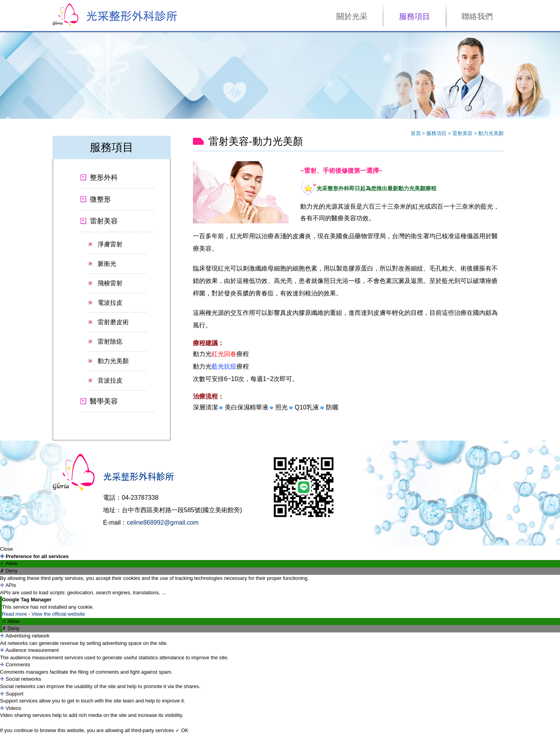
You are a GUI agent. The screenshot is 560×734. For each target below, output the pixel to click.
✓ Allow (9, 563)
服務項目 (415, 16)
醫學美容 (104, 401)
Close (6, 549)
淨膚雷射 (110, 244)
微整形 (100, 199)
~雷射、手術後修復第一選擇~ (341, 171)
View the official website (58, 614)
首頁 (416, 133)
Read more (15, 614)
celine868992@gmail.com (163, 522)
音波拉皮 (110, 380)
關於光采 (352, 16)
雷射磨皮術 (113, 322)
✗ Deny (9, 571)
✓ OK (182, 730)
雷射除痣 (110, 342)
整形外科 (104, 177)
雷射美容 (463, 133)
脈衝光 (107, 264)
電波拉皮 (110, 303)
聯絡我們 (477, 16)
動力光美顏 (113, 361)
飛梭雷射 (110, 283)
